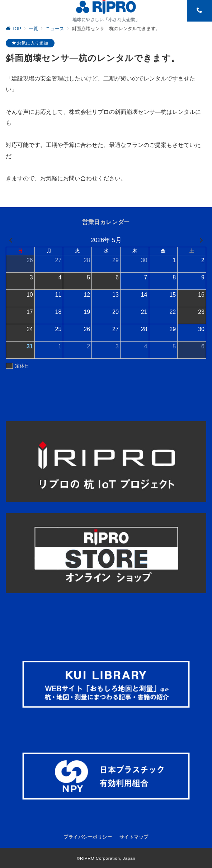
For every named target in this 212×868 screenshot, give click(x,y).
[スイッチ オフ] (199, 11)
